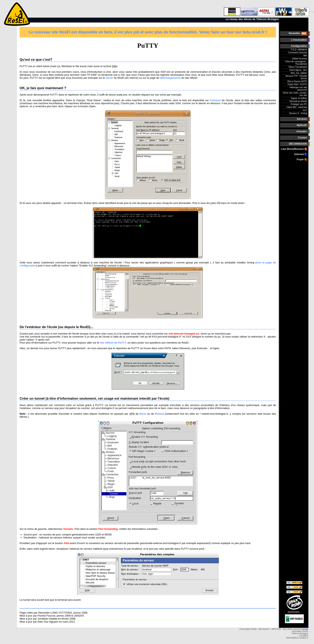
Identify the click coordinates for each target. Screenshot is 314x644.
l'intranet (215, 100)
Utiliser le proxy (299, 58)
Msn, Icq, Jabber (299, 73)
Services (302, 119)
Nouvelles (295, 33)
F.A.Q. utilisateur (299, 49)
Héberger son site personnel (298, 89)
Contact (302, 138)
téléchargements (170, 78)
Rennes (160, 414)
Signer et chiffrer (299, 98)
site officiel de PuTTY (113, 343)
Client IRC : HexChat (297, 107)
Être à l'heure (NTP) (297, 81)
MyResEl (302, 125)
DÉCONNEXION (298, 144)
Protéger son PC (299, 104)
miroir (109, 78)
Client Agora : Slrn (298, 70)
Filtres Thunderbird (298, 67)
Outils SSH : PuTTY (297, 84)
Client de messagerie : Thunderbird (296, 63)
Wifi (305, 55)
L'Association (299, 40)
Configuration (299, 46)
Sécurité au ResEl (298, 101)
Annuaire (302, 131)
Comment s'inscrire (298, 52)
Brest (143, 414)
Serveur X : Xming (298, 113)
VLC (305, 110)
